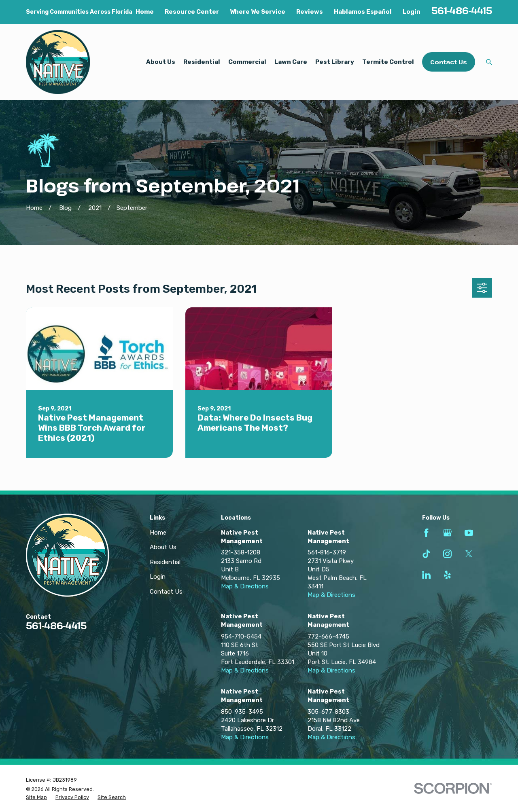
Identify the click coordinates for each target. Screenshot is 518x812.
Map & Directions (245, 586)
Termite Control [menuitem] (388, 62)
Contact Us (449, 62)
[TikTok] (426, 554)
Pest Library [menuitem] (335, 62)
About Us (163, 547)
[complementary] (459, 768)
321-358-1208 (241, 552)
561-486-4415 (462, 11)
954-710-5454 (241, 636)
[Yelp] (447, 575)
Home (145, 12)
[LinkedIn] (426, 575)
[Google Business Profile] (447, 533)
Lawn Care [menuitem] (291, 62)
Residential (165, 562)
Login (412, 12)
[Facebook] (426, 533)
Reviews (310, 12)
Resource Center (192, 12)
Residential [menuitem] (202, 62)
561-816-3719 (327, 552)
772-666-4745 (328, 636)
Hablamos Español (363, 12)
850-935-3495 (242, 712)
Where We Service (258, 12)
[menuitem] (36, 797)
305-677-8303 (328, 712)
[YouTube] (469, 533)
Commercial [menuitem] (247, 62)
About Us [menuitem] (161, 62)
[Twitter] (469, 554)
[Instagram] (447, 554)
